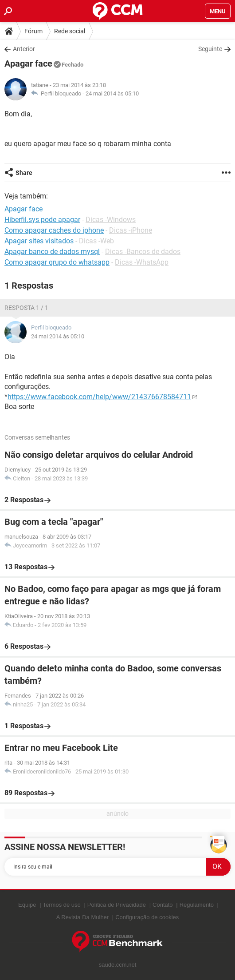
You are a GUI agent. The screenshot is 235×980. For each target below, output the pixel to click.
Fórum (33, 31)
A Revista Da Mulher (83, 917)
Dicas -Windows (111, 220)
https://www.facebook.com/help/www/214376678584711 (99, 397)
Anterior (24, 49)
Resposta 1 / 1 (26, 308)
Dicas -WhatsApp (142, 262)
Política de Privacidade (117, 905)
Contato (163, 905)
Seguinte (210, 49)
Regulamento (197, 905)
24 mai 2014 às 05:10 (112, 93)
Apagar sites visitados (39, 241)
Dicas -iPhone (131, 230)
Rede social (70, 31)
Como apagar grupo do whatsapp (57, 262)
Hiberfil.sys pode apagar (42, 220)
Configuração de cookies (147, 917)
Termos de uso (62, 905)
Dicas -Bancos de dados (143, 252)
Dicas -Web (96, 241)
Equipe (27, 905)
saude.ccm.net (118, 965)
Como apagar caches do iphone (54, 230)
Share (24, 173)
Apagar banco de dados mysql (52, 252)
